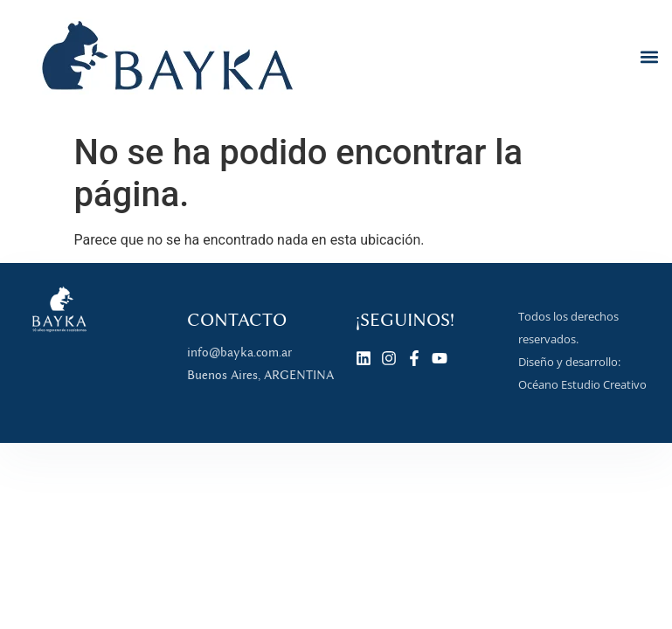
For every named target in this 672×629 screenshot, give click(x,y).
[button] (649, 56)
